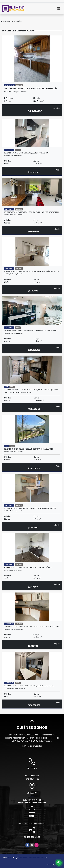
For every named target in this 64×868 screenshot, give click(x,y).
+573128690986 (32, 776)
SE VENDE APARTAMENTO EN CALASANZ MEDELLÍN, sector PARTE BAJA (32, 331)
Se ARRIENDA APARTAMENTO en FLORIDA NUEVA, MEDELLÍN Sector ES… (32, 271)
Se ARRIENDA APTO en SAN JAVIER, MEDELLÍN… (32, 89)
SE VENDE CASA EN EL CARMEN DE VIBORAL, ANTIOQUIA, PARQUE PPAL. (31, 390)
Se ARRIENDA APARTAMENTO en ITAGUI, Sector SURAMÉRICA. (28, 567)
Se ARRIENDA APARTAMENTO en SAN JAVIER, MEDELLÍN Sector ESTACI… (32, 627)
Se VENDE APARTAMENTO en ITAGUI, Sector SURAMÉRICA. (27, 153)
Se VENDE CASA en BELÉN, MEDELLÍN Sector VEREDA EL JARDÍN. (29, 449)
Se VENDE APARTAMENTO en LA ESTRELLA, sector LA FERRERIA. (29, 686)
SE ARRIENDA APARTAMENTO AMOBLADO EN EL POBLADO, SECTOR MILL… (32, 212)
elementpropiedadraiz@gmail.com (32, 823)
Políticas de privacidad (32, 746)
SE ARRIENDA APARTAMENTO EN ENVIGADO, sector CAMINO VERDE (30, 508)
